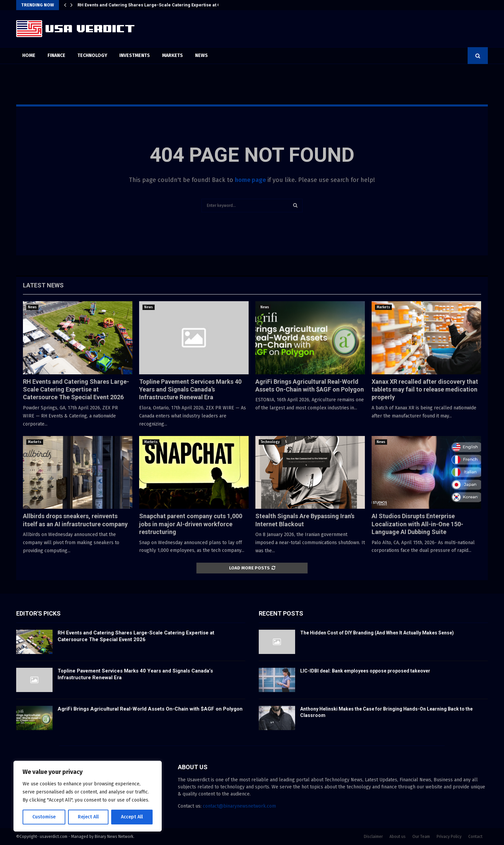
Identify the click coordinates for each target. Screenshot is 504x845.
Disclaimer (373, 837)
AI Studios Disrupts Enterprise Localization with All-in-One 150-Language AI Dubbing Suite (417, 524)
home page (250, 180)
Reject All (88, 817)
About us (398, 837)
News (201, 55)
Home (29, 55)
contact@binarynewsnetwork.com (239, 806)
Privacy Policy (449, 837)
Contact (475, 837)
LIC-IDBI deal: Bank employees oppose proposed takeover (365, 671)
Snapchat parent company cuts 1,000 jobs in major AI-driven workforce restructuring (191, 524)
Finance (56, 55)
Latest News (43, 285)
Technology (92, 55)
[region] (88, 796)
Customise (44, 817)
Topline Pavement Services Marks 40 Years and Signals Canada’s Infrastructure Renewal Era (190, 389)
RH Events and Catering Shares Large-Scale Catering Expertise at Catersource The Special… (176, 5)
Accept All (132, 817)
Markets (172, 55)
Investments (135, 55)
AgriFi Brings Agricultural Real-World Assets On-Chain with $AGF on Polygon (150, 709)
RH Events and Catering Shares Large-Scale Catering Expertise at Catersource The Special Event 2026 (76, 389)
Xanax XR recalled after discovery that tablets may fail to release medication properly (425, 389)
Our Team (421, 837)
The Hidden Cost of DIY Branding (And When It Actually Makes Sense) (377, 633)
